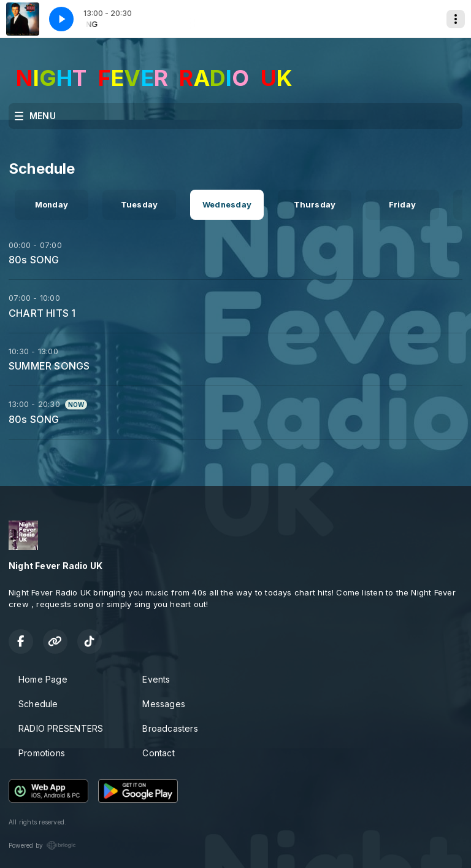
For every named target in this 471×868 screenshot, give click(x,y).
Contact (158, 753)
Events (156, 679)
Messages (164, 704)
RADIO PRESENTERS (61, 728)
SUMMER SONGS (49, 366)
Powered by (42, 845)
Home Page (43, 679)
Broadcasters (170, 728)
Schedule (38, 704)
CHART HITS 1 (42, 313)
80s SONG (34, 260)
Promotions (42, 753)
